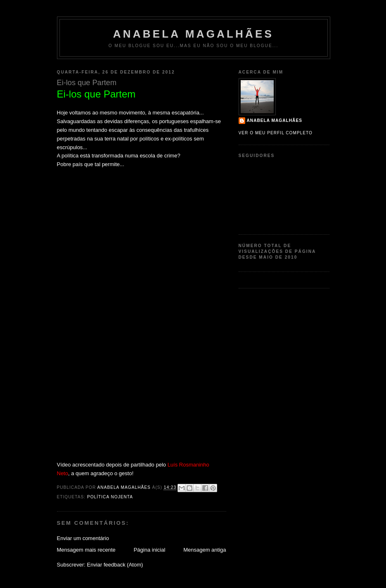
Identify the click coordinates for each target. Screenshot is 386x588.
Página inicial (150, 550)
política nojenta (110, 497)
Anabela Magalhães (193, 34)
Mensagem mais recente (86, 550)
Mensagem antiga (205, 550)
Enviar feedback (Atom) (115, 565)
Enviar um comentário (83, 538)
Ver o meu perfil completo (276, 133)
